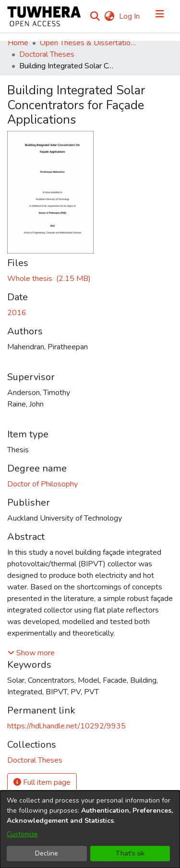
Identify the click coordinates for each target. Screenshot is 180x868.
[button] (31, 653)
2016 (17, 313)
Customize (22, 834)
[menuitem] (109, 16)
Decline (47, 853)
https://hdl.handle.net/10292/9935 (66, 726)
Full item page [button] (42, 782)
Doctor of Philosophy (42, 484)
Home (18, 43)
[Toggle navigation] (160, 16)
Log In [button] (130, 16)
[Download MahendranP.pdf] (49, 279)
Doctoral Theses (47, 54)
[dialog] (90, 829)
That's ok (130, 853)
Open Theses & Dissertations (88, 43)
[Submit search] (95, 16)
